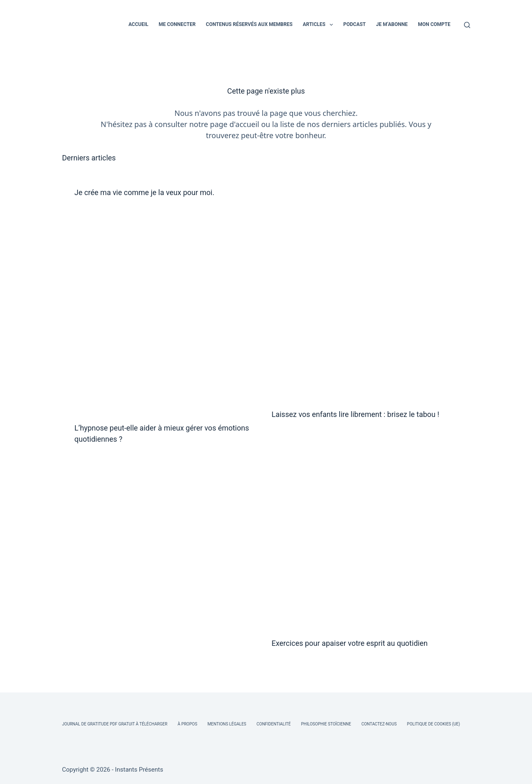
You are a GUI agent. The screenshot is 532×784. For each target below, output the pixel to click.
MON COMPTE (434, 24)
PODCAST (355, 24)
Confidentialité (274, 724)
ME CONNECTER (177, 24)
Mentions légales (227, 724)
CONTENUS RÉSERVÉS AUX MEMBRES (249, 24)
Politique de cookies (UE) (434, 724)
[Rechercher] (467, 25)
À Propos (187, 724)
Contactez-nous (379, 724)
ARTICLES (320, 25)
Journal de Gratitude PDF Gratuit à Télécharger (115, 724)
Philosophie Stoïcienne (326, 724)
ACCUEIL (138, 24)
